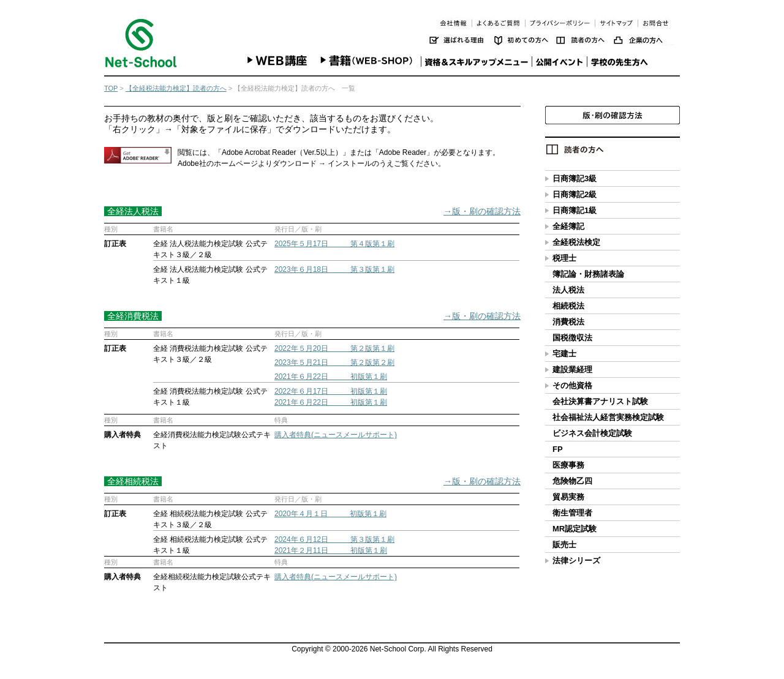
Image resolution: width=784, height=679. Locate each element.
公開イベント (558, 60)
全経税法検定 (576, 242)
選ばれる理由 (462, 40)
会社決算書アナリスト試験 (600, 401)
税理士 (564, 258)
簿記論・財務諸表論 (588, 274)
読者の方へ (585, 40)
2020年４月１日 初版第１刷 (330, 514)
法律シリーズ (576, 561)
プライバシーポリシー (560, 23)
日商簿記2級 (575, 194)
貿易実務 (568, 497)
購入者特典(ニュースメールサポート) (336, 435)
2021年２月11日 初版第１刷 (331, 550)
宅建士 (564, 354)
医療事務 (568, 465)
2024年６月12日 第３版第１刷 (334, 539)
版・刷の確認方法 (612, 115)
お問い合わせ (657, 23)
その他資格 (572, 385)
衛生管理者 (572, 513)
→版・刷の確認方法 (482, 211)
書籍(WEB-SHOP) (367, 60)
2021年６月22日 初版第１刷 (331, 377)
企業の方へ (646, 40)
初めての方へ (525, 40)
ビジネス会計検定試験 (592, 433)
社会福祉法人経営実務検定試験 (608, 417)
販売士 (564, 545)
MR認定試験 (575, 529)
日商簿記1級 (575, 210)
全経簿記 (568, 226)
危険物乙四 (572, 481)
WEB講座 (279, 60)
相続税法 (568, 306)
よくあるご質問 (498, 23)
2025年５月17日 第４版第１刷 (334, 244)
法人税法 (568, 290)
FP (558, 449)
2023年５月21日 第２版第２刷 (334, 362)
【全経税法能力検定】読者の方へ (176, 88)
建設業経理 (572, 370)
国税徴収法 (572, 338)
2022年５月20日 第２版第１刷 (334, 348)
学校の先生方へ (621, 60)
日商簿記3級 (575, 178)
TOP (111, 88)
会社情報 (453, 23)
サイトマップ (616, 23)
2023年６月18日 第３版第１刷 (334, 269)
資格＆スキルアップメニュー (475, 60)
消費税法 (568, 322)
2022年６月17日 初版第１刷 (331, 391)
